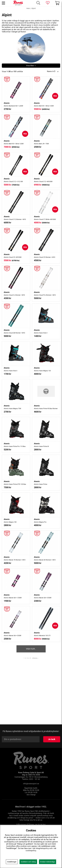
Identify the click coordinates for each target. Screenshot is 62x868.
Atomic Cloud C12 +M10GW (43, 182)
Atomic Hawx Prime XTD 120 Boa (15, 484)
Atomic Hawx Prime (41, 484)
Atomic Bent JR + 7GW (41, 144)
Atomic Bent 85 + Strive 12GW (44, 106)
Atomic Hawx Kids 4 (10, 371)
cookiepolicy (31, 851)
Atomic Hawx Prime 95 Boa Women (46, 409)
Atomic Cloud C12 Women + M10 (15, 219)
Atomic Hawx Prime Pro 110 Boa (15, 446)
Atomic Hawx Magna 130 (42, 371)
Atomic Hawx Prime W (41, 446)
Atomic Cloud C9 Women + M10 (45, 257)
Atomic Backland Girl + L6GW (13, 106)
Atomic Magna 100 (10, 522)
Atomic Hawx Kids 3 (41, 333)
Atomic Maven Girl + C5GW (13, 598)
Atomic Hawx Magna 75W (12, 409)
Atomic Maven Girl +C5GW (43, 598)
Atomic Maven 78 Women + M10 (15, 560)
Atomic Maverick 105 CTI (42, 636)
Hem (28, 8)
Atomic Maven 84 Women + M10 (45, 560)
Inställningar (12, 862)
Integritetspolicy (42, 848)
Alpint (34, 8)
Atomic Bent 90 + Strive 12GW (14, 144)
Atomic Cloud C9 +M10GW (13, 257)
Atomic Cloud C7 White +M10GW (45, 219)
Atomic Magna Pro (40, 522)
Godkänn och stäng (28, 862)
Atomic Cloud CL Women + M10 (14, 295)
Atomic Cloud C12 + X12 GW (13, 182)
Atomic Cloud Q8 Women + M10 (14, 333)
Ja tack (52, 739)
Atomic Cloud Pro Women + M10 (45, 295)
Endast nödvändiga (48, 862)
